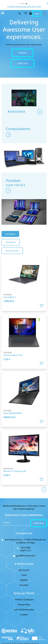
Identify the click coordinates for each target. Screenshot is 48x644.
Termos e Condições (24, 600)
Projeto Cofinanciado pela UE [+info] (24, 7)
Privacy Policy (24, 605)
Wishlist (24, 580)
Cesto (24, 575)
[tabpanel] (24, 369)
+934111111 (26, 551)
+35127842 (25, 548)
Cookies (24, 615)
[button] (42, 305)
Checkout (24, 585)
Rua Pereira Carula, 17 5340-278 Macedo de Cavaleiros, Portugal (25, 541)
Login (37, 14)
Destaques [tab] (11, 242)
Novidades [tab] (10, 234)
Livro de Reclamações (24, 610)
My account (24, 570)
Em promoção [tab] (12, 251)
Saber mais (23, 63)
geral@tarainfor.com (25, 556)
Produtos (23, 53)
